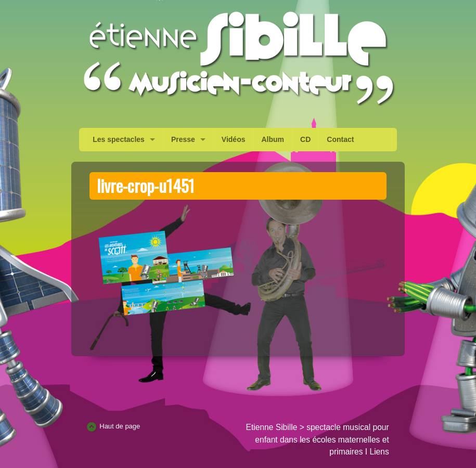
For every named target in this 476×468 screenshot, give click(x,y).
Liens (379, 452)
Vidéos (234, 139)
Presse (183, 139)
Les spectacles (119, 139)
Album (273, 139)
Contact (340, 139)
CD (305, 139)
